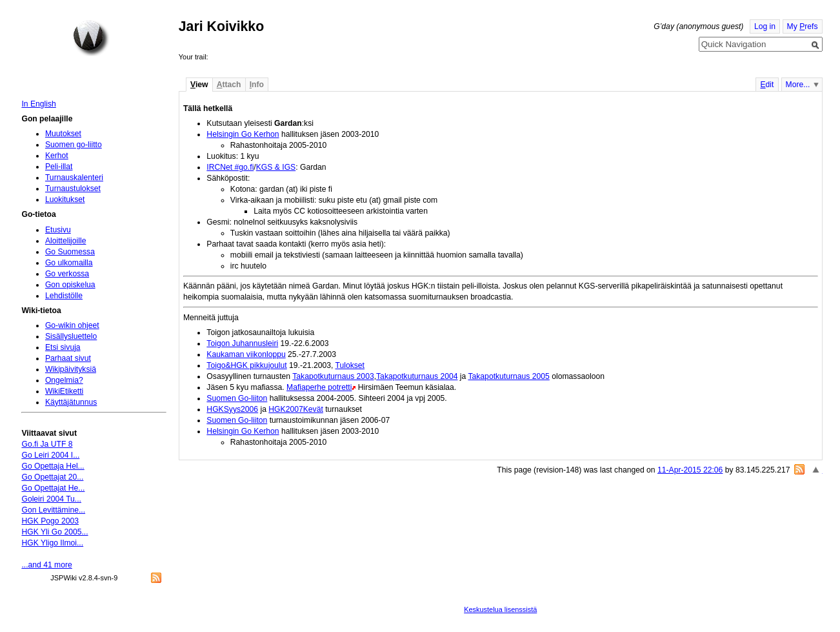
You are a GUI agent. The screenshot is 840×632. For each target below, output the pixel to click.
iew (199, 85)
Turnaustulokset (73, 189)
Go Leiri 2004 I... (50, 455)
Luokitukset (65, 199)
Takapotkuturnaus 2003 (333, 376)
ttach (229, 85)
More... (798, 85)
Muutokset (63, 134)
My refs (803, 26)
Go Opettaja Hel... (53, 466)
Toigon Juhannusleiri (242, 343)
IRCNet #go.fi (230, 167)
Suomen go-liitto (74, 145)
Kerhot (57, 156)
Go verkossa (67, 274)
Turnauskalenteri (74, 178)
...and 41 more (46, 565)
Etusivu (58, 230)
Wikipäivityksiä (71, 369)
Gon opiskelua (70, 285)
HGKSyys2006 (232, 409)
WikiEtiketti (64, 391)
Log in (765, 26)
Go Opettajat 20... (52, 477)
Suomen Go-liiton (237, 398)
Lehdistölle (64, 296)
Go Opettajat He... (53, 488)
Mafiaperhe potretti (319, 387)
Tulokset (350, 365)
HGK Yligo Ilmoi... (52, 543)
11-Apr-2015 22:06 (690, 470)
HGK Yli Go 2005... (55, 532)
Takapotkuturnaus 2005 (508, 376)
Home (91, 38)
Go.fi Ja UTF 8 (47, 444)
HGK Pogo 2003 (50, 521)
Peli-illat (59, 167)
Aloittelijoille (66, 241)
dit (767, 85)
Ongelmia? (64, 380)
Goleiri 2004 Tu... (51, 499)
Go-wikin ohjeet (72, 325)
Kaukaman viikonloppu (246, 354)
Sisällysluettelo (71, 336)
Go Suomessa (70, 252)
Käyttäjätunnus (71, 402)
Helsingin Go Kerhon (243, 134)
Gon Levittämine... (53, 510)
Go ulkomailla (69, 263)
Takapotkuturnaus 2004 (417, 376)
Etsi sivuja (63, 347)
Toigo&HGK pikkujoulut (246, 365)
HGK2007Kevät (295, 409)
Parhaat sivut (68, 358)
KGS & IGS (276, 167)
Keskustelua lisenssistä (500, 609)
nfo (257, 85)
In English (38, 104)
